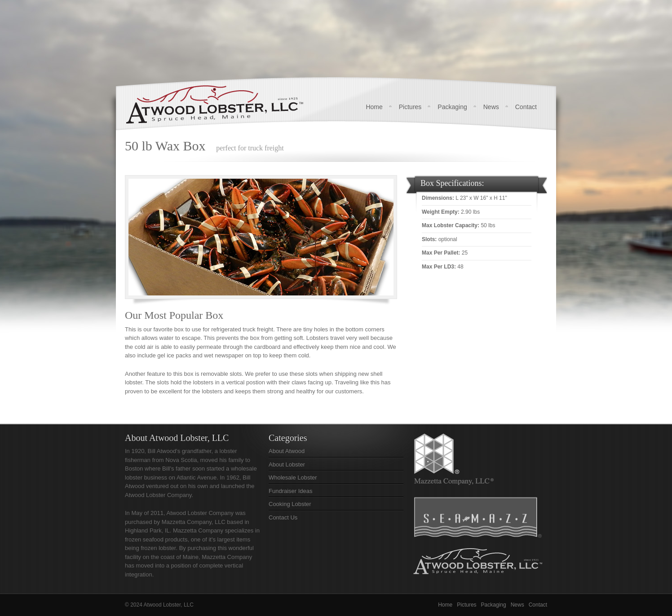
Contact (526, 107)
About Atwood (287, 451)
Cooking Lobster (290, 504)
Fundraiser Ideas (291, 491)
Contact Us (283, 517)
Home (374, 107)
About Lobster (287, 464)
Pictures (410, 107)
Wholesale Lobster (293, 477)
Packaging (452, 107)
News (491, 107)
